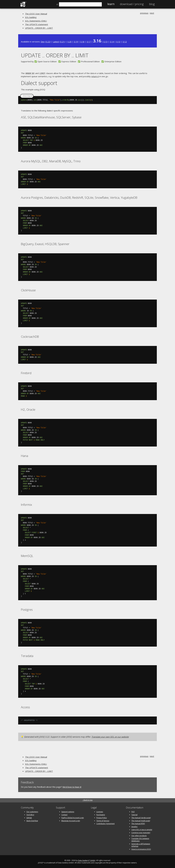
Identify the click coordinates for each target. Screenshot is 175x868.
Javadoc (134, 826)
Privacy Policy (102, 817)
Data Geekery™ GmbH (87, 860)
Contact (64, 814)
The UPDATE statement (37, 24)
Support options (68, 811)
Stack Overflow (32, 820)
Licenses (100, 811)
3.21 (62, 42)
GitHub (29, 817)
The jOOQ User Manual (36, 14)
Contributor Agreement (105, 823)
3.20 (69, 42)
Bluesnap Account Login (71, 820)
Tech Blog (30, 814)
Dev (43, 42)
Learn (111, 4)
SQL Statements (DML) (36, 21)
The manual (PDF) (138, 823)
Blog (152, 4)
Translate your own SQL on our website (110, 736)
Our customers (32, 811)
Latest (56, 42)
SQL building (31, 17)
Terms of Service (103, 820)
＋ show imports (27, 96)
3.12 (125, 42)
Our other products (139, 835)
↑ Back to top (87, 800)
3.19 (76, 42)
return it (95, 76)
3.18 (82, 42)
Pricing (132, 4)
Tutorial (134, 814)
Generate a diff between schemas (141, 845)
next (152, 13)
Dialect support (39, 83)
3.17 (89, 42)
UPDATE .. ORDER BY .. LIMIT (39, 28)
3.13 (118, 42)
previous (144, 13)
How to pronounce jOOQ (141, 849)
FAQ (133, 811)
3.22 (48, 42)
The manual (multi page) (141, 820)
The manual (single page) (141, 817)
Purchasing (101, 814)
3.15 (105, 42)
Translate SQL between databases (140, 840)
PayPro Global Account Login (73, 817)
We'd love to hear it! (72, 787)
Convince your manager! (141, 832)
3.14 (112, 42)
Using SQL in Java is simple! (142, 829)
